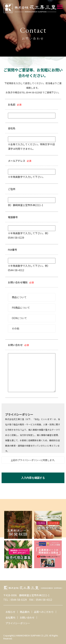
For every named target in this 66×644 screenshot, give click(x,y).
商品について (19, 297)
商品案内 (25, 612)
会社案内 (10, 617)
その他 (15, 328)
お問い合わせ (27, 617)
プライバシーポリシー (18, 623)
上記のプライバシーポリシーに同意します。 (34, 460)
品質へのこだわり (44, 612)
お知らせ (10, 612)
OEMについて (19, 318)
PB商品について (21, 308)
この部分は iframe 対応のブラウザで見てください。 (33, 428)
